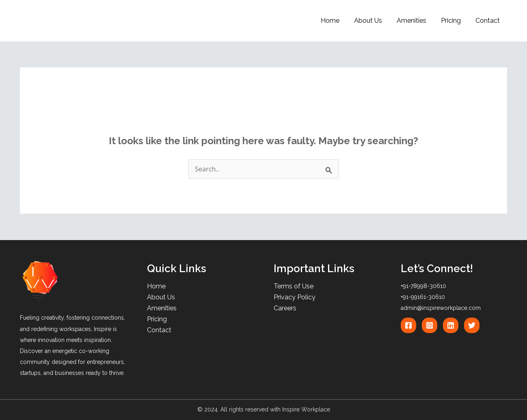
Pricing (453, 21)
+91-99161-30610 (423, 297)
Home (337, 21)
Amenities (416, 21)
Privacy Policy (295, 297)
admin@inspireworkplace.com (441, 308)
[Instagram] (430, 325)
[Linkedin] (451, 325)
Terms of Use (294, 286)
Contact (488, 21)
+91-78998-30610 (423, 286)
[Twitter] (472, 325)
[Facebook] (408, 325)
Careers (285, 308)
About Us (374, 21)
